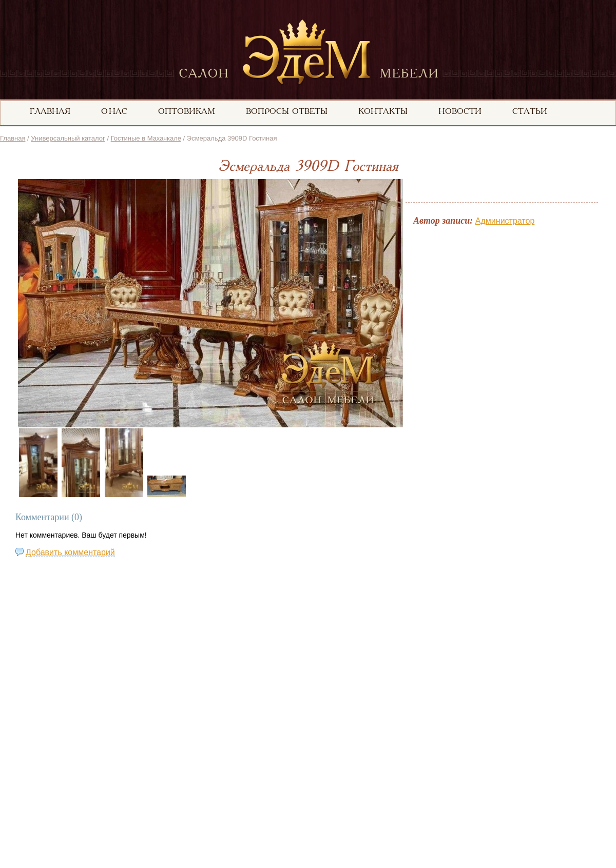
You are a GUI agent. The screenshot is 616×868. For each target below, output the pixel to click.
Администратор (505, 221)
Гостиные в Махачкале (146, 138)
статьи (530, 112)
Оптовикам (187, 112)
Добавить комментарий (70, 552)
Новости (460, 112)
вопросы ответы (287, 112)
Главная (13, 138)
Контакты (383, 112)
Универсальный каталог (68, 138)
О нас (114, 112)
